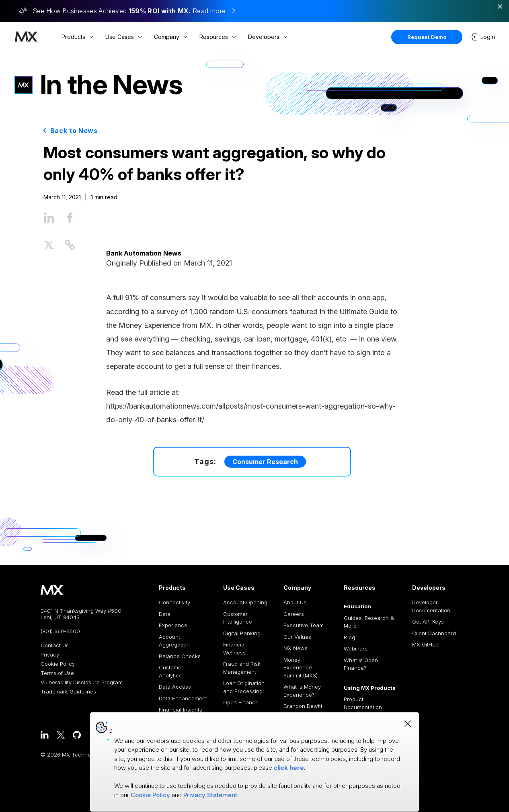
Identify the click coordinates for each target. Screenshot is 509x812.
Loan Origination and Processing (244, 687)
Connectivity (174, 602)
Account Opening (245, 602)
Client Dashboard (434, 633)
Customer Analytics (171, 671)
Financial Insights (181, 710)
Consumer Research (265, 462)
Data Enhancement (183, 698)
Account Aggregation (174, 641)
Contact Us (55, 645)
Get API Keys (428, 622)
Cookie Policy (58, 664)
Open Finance (241, 702)
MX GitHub (425, 644)
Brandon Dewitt (303, 706)
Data (165, 614)
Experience (173, 625)
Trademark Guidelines (68, 692)
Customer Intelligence (238, 618)
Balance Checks (180, 656)
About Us (295, 602)
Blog (349, 637)
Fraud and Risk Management (242, 668)
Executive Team (304, 625)
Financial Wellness (234, 648)
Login (482, 37)
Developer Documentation (431, 606)
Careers (294, 614)
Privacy (50, 655)
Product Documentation (363, 703)
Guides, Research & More (369, 622)
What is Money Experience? (302, 691)
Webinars (356, 648)
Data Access (175, 687)
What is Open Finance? (361, 664)
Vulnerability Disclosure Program (82, 682)
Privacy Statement (210, 795)
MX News (296, 648)
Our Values (297, 637)
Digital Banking (242, 633)
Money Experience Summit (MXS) (301, 668)
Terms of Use (57, 673)
